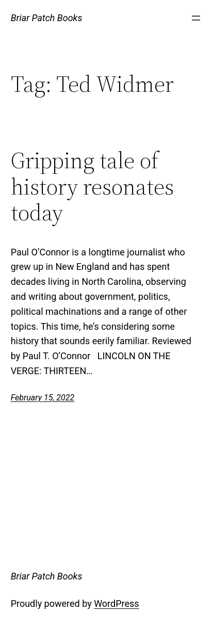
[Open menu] (196, 18)
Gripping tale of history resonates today (92, 187)
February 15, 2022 (43, 398)
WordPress (116, 603)
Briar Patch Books (47, 18)
